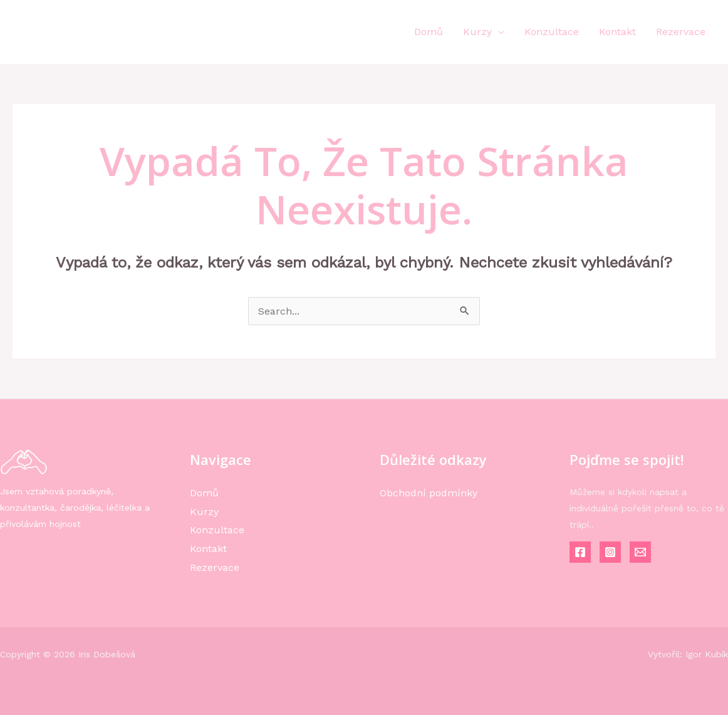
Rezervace (681, 32)
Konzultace (552, 32)
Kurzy (477, 32)
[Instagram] (610, 552)
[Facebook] (580, 552)
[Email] (640, 552)
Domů (429, 32)
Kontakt (617, 32)
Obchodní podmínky (429, 493)
